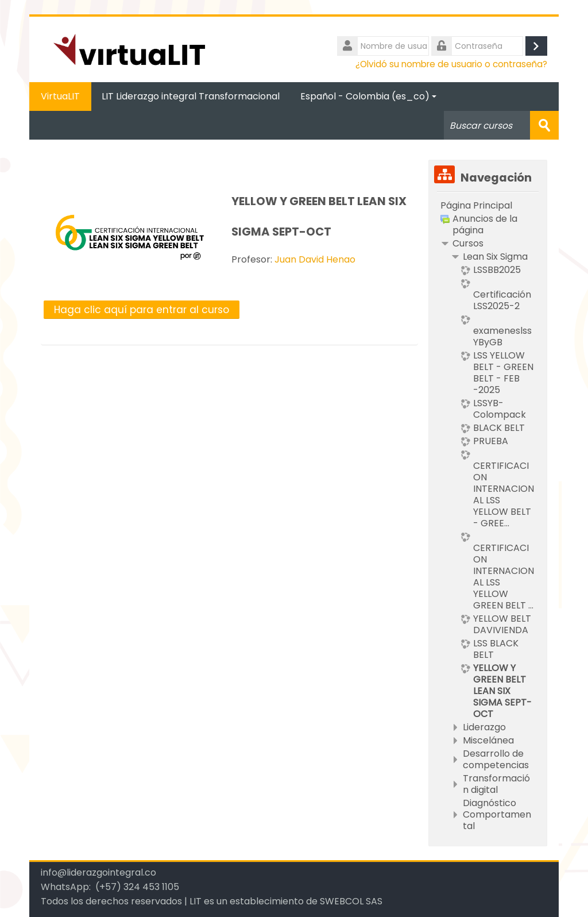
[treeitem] (488, 206)
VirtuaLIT (60, 96)
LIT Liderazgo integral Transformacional (191, 96)
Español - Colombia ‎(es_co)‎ (368, 96)
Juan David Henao (315, 259)
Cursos (468, 243)
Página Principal (476, 205)
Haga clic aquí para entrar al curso (142, 310)
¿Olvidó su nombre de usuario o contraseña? (451, 64)
